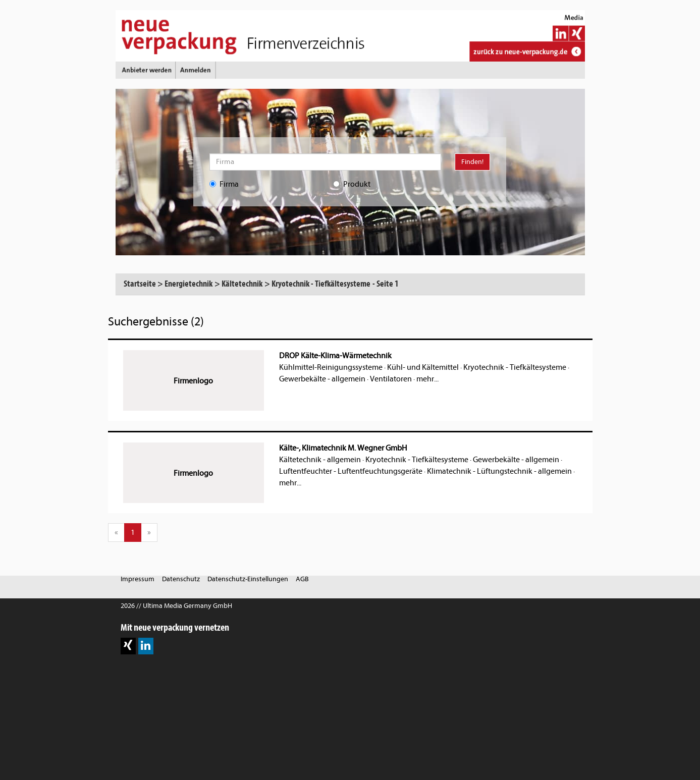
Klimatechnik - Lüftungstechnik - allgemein (499, 471)
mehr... (427, 379)
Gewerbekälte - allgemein (322, 379)
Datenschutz (181, 579)
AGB (302, 579)
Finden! (472, 162)
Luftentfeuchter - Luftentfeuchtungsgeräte (351, 471)
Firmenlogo (193, 381)
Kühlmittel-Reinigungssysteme (331, 367)
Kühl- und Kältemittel (423, 367)
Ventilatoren (391, 379)
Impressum (138, 579)
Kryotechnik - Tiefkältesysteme (515, 367)
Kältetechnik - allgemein (320, 460)
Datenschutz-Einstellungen (248, 579)
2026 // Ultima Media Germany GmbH (176, 606)
